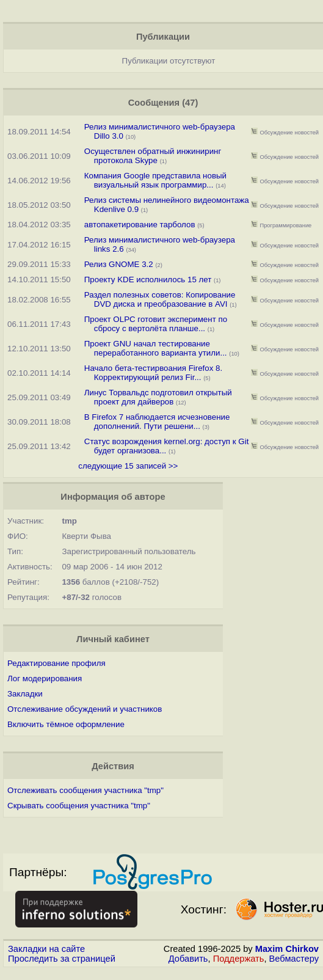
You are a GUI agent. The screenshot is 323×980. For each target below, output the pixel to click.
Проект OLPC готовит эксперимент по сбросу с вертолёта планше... (156, 324)
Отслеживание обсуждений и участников (85, 709)
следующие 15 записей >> (128, 466)
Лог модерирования (45, 678)
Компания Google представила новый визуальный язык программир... (155, 180)
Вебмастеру (294, 959)
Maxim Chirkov (287, 949)
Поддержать (239, 959)
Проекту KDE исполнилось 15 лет (148, 280)
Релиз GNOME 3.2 (119, 264)
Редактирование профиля (56, 663)
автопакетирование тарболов (140, 225)
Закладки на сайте (46, 949)
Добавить (188, 959)
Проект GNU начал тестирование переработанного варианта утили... (156, 348)
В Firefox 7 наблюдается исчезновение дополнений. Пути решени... (157, 422)
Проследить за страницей (62, 959)
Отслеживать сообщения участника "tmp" (85, 790)
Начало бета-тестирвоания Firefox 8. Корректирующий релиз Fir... (153, 373)
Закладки (25, 694)
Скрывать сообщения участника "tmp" (79, 806)
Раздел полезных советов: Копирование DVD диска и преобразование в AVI (160, 299)
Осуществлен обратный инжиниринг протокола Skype (153, 156)
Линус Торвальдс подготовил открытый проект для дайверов (158, 397)
